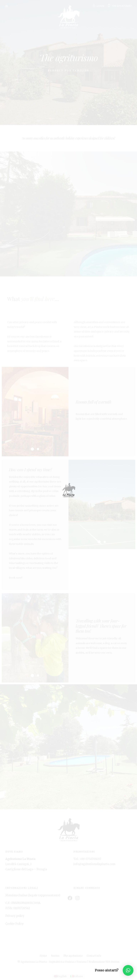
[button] (128, 970)
